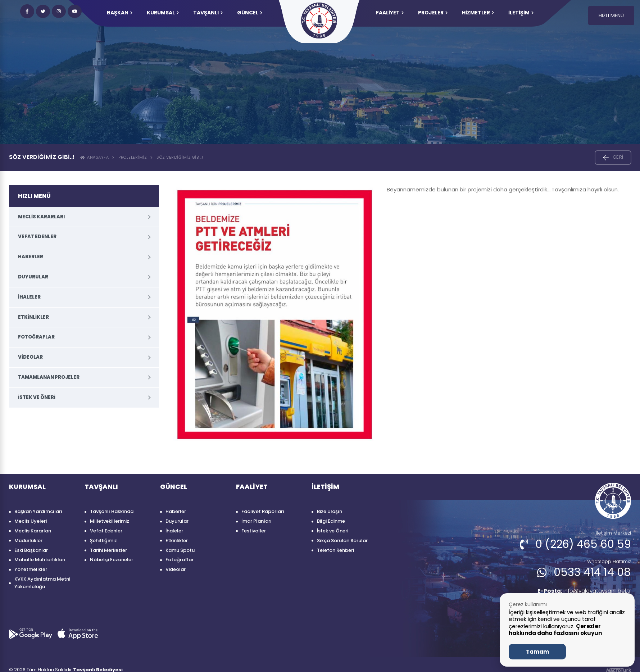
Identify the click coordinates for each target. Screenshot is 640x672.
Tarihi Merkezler (108, 550)
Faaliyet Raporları (263, 511)
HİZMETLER (478, 13)
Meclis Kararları (41, 217)
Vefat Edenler (37, 237)
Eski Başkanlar (31, 550)
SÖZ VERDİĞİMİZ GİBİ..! (180, 157)
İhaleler (29, 297)
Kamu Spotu (180, 550)
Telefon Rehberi (335, 550)
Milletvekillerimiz (110, 521)
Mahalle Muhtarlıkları (40, 560)
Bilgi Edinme (331, 521)
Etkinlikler (33, 317)
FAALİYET (390, 13)
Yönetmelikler (31, 569)
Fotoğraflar (36, 337)
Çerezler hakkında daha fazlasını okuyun (555, 630)
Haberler (31, 257)
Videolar (30, 357)
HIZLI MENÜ (611, 15)
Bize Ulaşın (330, 511)
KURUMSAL (163, 13)
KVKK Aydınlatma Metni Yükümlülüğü (42, 583)
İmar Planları (257, 521)
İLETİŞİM (521, 13)
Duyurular (33, 277)
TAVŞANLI (208, 13)
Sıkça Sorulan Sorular (342, 541)
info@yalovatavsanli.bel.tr (581, 591)
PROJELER (433, 13)
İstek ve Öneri (37, 397)
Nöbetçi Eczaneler (112, 560)
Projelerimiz (133, 157)
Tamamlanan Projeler (49, 377)
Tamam (537, 652)
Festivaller (254, 531)
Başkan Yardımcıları (38, 511)
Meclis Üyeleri (31, 521)
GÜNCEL (250, 13)
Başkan (120, 13)
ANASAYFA (95, 157)
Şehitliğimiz (103, 541)
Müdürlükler (28, 541)
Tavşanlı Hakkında (112, 511)
